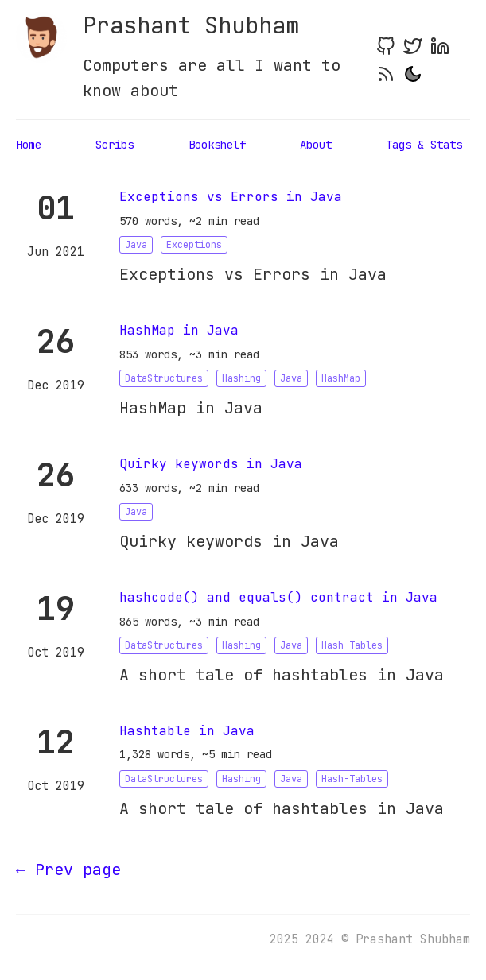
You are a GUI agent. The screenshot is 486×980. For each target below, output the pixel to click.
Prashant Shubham (191, 25)
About (316, 145)
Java (136, 245)
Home (29, 145)
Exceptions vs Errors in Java (231, 197)
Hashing (241, 378)
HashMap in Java (179, 330)
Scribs (115, 145)
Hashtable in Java (187, 731)
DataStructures (164, 378)
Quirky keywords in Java (211, 464)
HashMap (341, 378)
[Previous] (68, 870)
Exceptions (194, 245)
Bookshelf (217, 145)
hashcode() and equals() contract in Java (278, 597)
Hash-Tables (352, 645)
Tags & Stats (424, 145)
